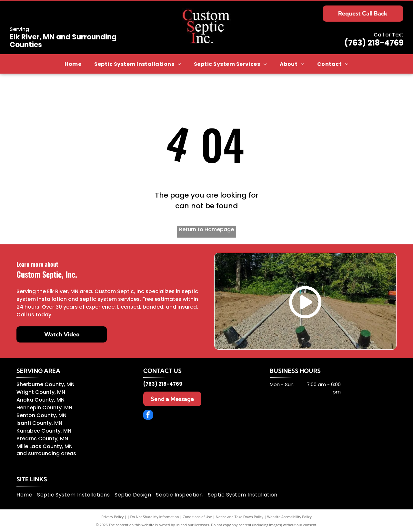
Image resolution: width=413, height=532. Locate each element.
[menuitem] (73, 64)
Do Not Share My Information (155, 517)
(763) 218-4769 (374, 43)
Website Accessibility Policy (289, 517)
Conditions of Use (197, 517)
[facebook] (148, 416)
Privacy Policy (112, 517)
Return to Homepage (206, 229)
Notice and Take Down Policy (240, 517)
